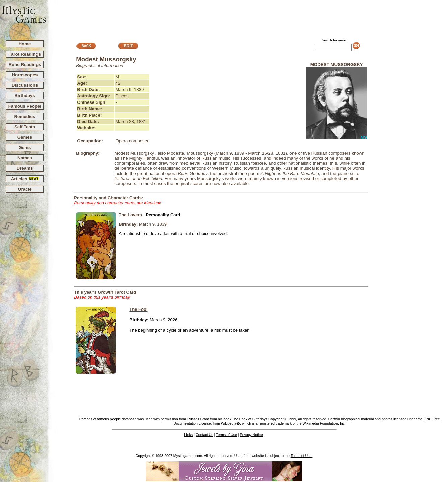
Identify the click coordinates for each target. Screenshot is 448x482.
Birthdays (25, 96)
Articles (25, 179)
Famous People (25, 106)
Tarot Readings (25, 54)
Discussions (25, 85)
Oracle (25, 189)
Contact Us (204, 435)
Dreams (25, 168)
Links (188, 435)
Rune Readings (25, 64)
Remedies (25, 116)
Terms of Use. (302, 456)
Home (25, 44)
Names (25, 158)
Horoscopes (25, 75)
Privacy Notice (251, 435)
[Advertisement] (247, 17)
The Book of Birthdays (250, 419)
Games (25, 137)
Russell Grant (198, 419)
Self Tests (25, 127)
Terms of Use (227, 435)
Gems (25, 148)
